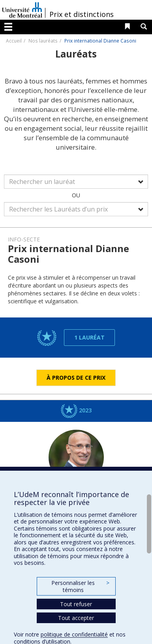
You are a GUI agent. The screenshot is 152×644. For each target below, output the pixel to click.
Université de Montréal (22, 10)
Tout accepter (76, 618)
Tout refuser (76, 604)
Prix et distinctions (82, 14)
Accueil (14, 41)
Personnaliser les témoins (80, 586)
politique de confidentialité (74, 634)
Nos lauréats (43, 41)
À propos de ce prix (76, 378)
